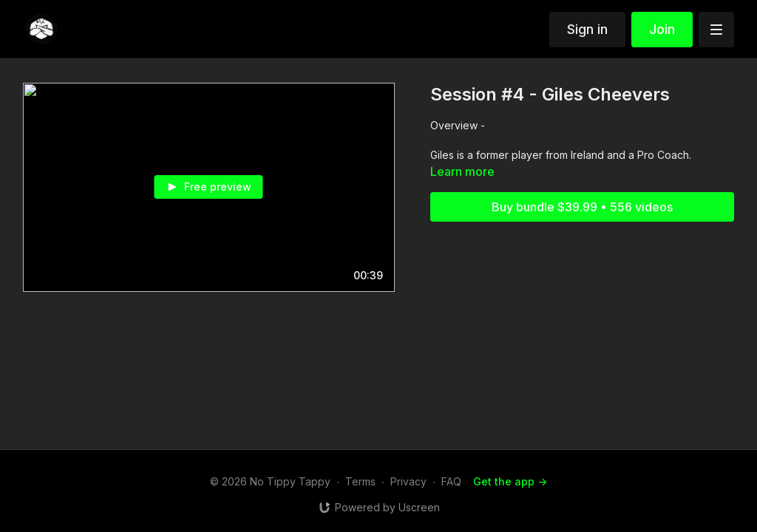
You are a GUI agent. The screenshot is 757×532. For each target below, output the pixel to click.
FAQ (451, 481)
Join (662, 29)
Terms (360, 481)
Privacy (408, 481)
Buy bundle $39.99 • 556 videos (582, 207)
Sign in (587, 29)
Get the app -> (510, 481)
